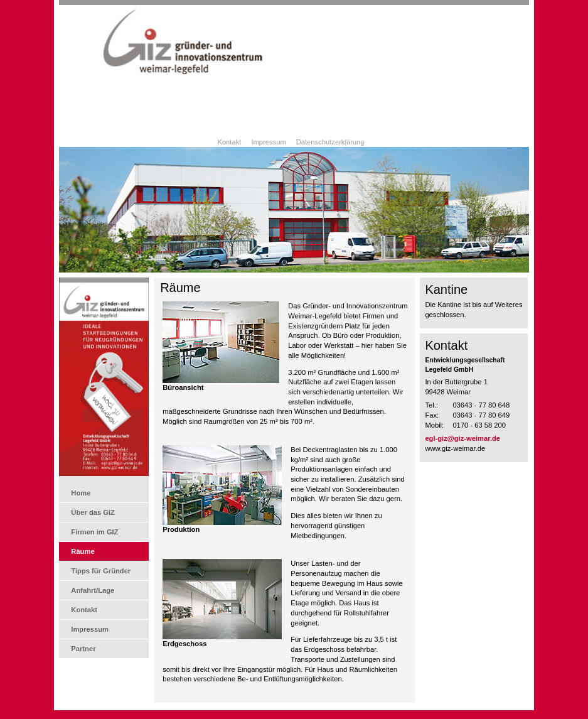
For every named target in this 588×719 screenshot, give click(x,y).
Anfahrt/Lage (93, 590)
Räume (83, 551)
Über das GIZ (93, 512)
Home (81, 493)
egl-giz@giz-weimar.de (462, 438)
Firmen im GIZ (94, 532)
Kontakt (229, 142)
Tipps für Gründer (101, 571)
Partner (83, 649)
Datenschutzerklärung (330, 142)
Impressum (268, 142)
